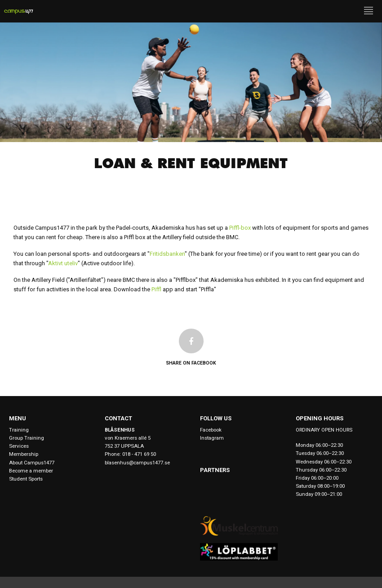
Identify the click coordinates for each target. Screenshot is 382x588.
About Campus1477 (32, 463)
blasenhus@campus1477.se (137, 463)
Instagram (212, 438)
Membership (24, 454)
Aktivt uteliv (63, 263)
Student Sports (26, 479)
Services (19, 446)
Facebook (211, 430)
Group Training (27, 438)
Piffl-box (240, 228)
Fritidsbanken (167, 254)
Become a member (31, 471)
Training (19, 430)
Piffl (156, 289)
